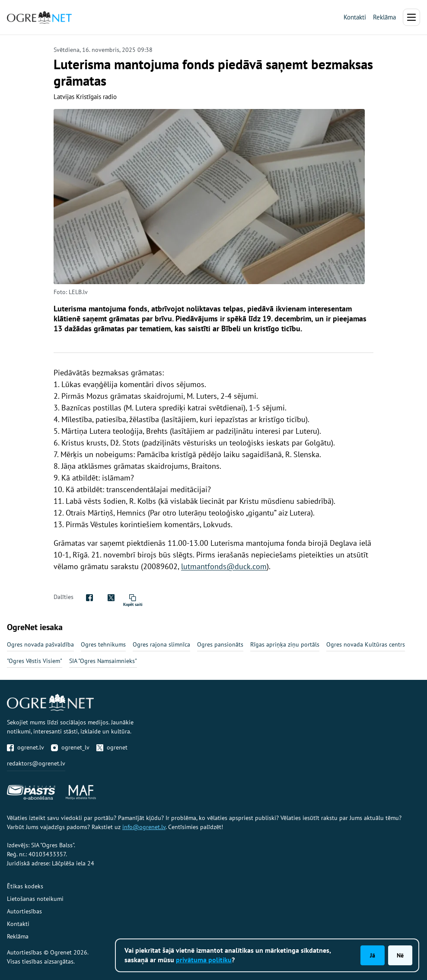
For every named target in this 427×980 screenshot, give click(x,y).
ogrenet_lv (70, 747)
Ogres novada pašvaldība (40, 644)
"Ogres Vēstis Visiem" (35, 661)
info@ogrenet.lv (144, 827)
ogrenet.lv (25, 747)
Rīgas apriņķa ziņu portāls (285, 644)
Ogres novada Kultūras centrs (366, 644)
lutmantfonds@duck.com (224, 566)
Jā (373, 955)
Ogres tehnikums (103, 644)
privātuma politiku (204, 960)
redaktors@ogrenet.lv (36, 763)
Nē (400, 955)
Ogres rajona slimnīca (161, 644)
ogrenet (112, 747)
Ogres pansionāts (220, 644)
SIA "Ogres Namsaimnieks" (103, 661)
